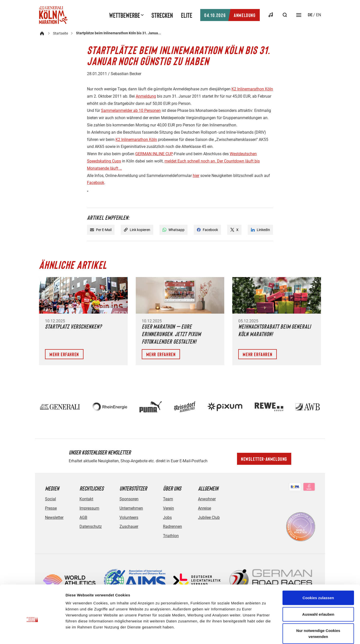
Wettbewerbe (125, 15)
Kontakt (86, 499)
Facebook (96, 183)
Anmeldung (230, 15)
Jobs (167, 517)
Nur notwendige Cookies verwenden (318, 608)
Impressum (89, 508)
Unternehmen (131, 508)
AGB (83, 517)
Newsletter (54, 517)
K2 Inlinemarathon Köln (252, 89)
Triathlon (171, 536)
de (310, 15)
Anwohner (207, 499)
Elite (187, 15)
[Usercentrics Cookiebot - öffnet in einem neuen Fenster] (32, 634)
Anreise (204, 508)
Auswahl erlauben (318, 589)
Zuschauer (129, 526)
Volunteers (129, 517)
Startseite (60, 33)
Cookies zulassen (318, 572)
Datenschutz (91, 526)
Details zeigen (266, 634)
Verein (168, 508)
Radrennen (172, 526)
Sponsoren (129, 499)
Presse (51, 508)
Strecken (162, 15)
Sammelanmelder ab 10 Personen (131, 111)
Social (50, 499)
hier (196, 176)
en (318, 15)
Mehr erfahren (64, 354)
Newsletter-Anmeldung (264, 459)
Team (168, 499)
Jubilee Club (209, 517)
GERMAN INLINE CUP (154, 154)
